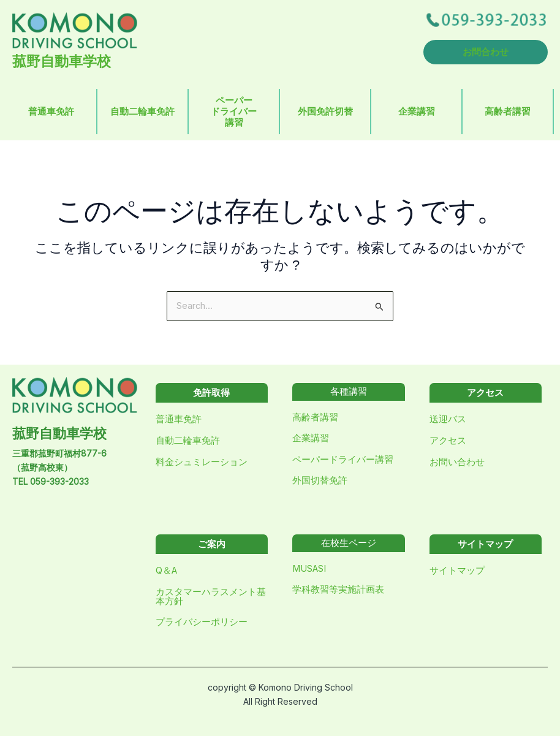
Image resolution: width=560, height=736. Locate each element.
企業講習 (417, 112)
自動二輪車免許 (142, 112)
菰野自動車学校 (62, 61)
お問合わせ (486, 52)
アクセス (448, 441)
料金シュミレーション (202, 462)
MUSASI (309, 569)
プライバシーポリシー (202, 622)
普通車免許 (51, 112)
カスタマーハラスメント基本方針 (211, 597)
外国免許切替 (325, 112)
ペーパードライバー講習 (234, 112)
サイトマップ (457, 571)
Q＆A (166, 571)
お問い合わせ (457, 462)
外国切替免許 (320, 480)
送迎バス (448, 419)
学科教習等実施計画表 (338, 590)
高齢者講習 (508, 112)
